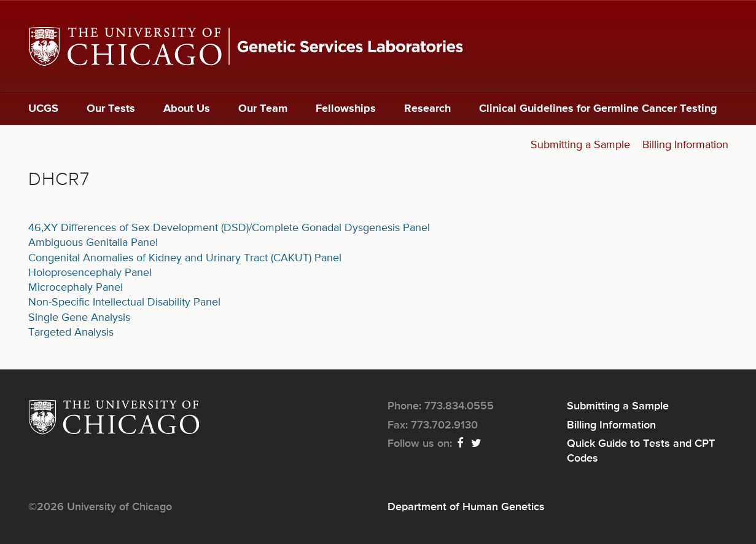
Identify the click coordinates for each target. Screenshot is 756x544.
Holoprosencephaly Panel (90, 273)
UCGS (43, 109)
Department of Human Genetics (466, 507)
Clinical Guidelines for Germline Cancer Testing (598, 109)
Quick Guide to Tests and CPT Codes (641, 451)
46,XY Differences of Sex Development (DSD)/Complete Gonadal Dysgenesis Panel (229, 228)
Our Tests (111, 109)
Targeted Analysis (71, 333)
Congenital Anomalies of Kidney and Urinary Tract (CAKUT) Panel (185, 258)
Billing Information (685, 145)
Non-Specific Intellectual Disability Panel (124, 302)
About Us (187, 109)
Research (427, 109)
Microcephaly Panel (76, 288)
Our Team (263, 109)
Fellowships (346, 109)
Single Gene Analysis (79, 318)
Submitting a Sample (580, 145)
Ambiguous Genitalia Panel (93, 243)
